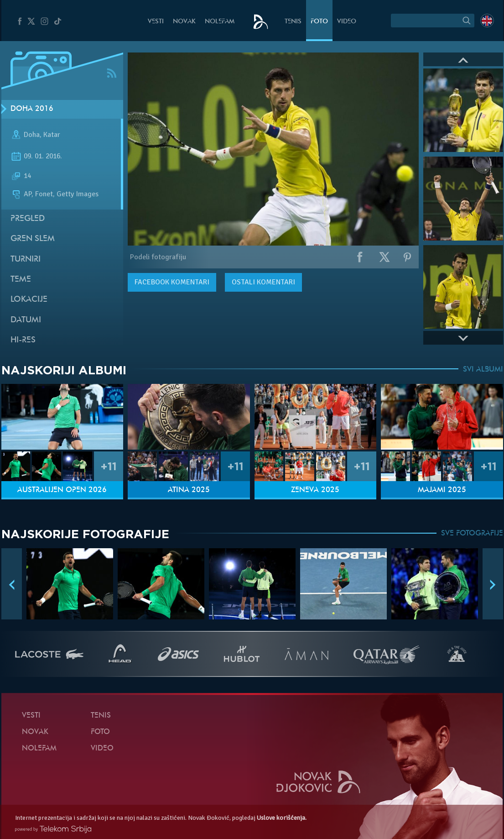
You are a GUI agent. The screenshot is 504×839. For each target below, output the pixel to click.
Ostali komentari (263, 282)
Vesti (156, 22)
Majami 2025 (442, 490)
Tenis (293, 22)
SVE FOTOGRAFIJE (472, 534)
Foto (319, 22)
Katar (52, 135)
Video (347, 22)
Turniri (26, 260)
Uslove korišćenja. (282, 818)
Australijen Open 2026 (62, 490)
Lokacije (29, 300)
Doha (32, 135)
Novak (184, 22)
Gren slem (33, 239)
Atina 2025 (189, 490)
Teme (21, 280)
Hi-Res (23, 340)
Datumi (26, 320)
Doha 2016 (32, 109)
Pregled (28, 219)
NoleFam (220, 22)
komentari (172, 282)
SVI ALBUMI (483, 370)
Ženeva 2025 (315, 490)
